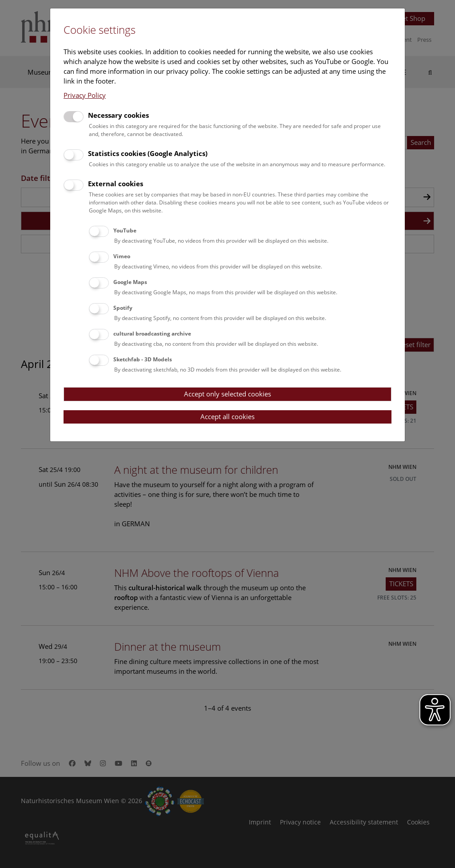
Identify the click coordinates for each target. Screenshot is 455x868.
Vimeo (122, 256)
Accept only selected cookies (227, 394)
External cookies (116, 184)
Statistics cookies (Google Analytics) (148, 153)
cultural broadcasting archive (152, 334)
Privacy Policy (85, 95)
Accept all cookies (227, 416)
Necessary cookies (118, 115)
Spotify (123, 308)
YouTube (125, 230)
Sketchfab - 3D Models (143, 359)
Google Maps (130, 282)
